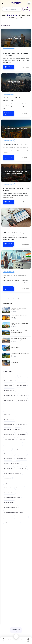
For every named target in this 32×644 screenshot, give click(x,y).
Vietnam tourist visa (21, 381)
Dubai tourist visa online (9, 50)
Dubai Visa (8, 26)
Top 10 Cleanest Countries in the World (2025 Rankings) (19, 339)
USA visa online (8, 517)
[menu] (3, 3)
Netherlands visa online (9, 502)
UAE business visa (8, 488)
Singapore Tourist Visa (9, 425)
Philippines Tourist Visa (9, 390)
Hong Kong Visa (22, 439)
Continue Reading (8, 67)
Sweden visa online (8, 444)
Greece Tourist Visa (8, 386)
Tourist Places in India (9, 439)
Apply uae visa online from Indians (12, 483)
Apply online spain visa (9, 493)
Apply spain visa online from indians (12, 498)
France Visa (18, 429)
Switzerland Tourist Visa (9, 420)
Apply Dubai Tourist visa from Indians (12, 463)
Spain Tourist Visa (23, 395)
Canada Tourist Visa (8, 381)
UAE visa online (8, 478)
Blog (3, 26)
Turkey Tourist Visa (8, 405)
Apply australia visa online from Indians (13, 473)
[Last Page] (26, 299)
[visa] (4, 640)
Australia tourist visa (22, 468)
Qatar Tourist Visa (22, 434)
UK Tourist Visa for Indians (10, 415)
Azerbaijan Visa (8, 449)
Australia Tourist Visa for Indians (11, 410)
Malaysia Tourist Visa (9, 400)
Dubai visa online (8, 459)
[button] (29, 3)
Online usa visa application (21, 517)
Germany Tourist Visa (22, 400)
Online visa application (9, 454)
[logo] (16, 3)
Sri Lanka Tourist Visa (23, 425)
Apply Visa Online (23, 376)
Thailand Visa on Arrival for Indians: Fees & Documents (19, 347)
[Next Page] (24, 299)
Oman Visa (19, 444)
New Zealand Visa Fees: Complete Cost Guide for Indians (19, 331)
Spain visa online (20, 488)
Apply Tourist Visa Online (21, 449)
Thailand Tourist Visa (21, 386)
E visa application (22, 454)
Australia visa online (9, 468)
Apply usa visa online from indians (12, 522)
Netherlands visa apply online (11, 507)
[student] (10, 640)
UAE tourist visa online (9, 434)
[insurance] (22, 640)
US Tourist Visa (8, 429)
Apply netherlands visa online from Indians (13, 512)
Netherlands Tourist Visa (9, 395)
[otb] (28, 640)
